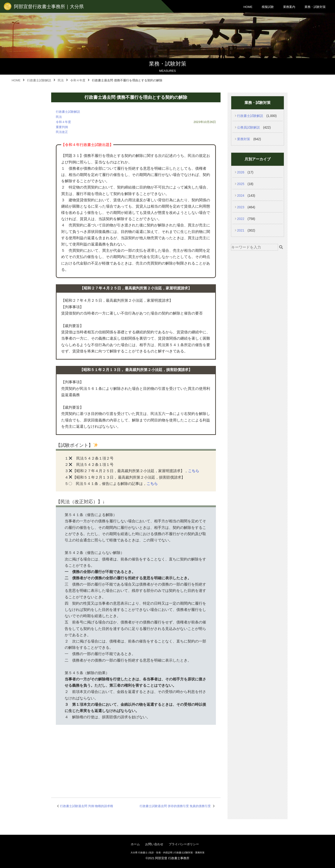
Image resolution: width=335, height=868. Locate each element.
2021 (241, 230)
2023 (241, 207)
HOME (248, 7)
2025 (241, 184)
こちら (194, 471)
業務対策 (244, 139)
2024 (241, 195)
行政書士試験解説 (68, 112)
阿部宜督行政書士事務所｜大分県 (49, 7)
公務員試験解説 (248, 127)
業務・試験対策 (315, 7)
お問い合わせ (154, 844)
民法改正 (62, 132)
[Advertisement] (136, 755)
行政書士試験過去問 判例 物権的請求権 (87, 806)
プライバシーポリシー (184, 844)
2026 (241, 172)
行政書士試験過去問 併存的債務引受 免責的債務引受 (175, 806)
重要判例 (62, 127)
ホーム (135, 844)
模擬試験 (268, 7)
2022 (241, 219)
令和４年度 (63, 122)
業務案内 (289, 7)
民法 (59, 117)
